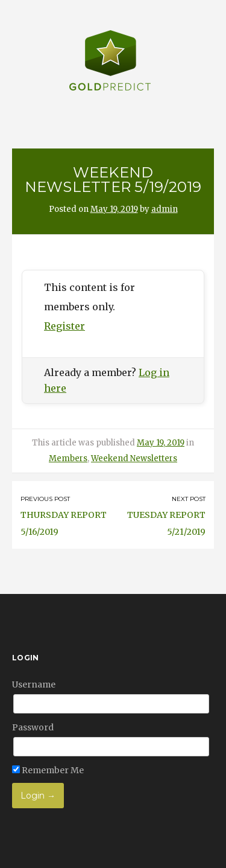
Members (68, 458)
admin (165, 209)
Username (34, 685)
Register (64, 326)
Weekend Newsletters (134, 458)
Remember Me (48, 770)
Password (33, 727)
